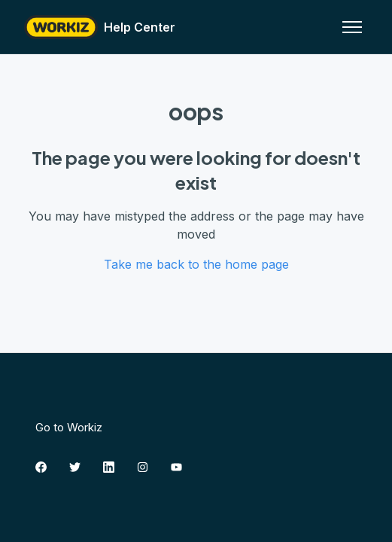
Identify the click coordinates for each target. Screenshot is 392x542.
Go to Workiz (69, 427)
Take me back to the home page (196, 264)
